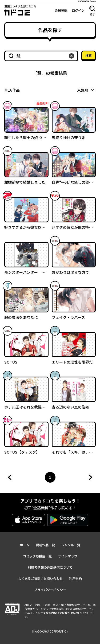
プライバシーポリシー (50, 590)
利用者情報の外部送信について (50, 567)
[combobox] (86, 90)
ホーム (25, 545)
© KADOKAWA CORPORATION (50, 631)
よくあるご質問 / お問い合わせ (40, 578)
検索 (89, 55)
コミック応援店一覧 (37, 556)
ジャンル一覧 (71, 545)
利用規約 (75, 578)
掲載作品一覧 (45, 545)
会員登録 (61, 10)
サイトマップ (68, 556)
